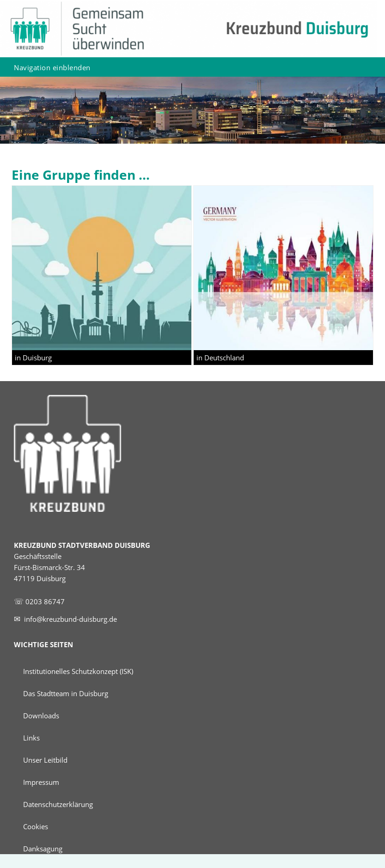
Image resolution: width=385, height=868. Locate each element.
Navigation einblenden (52, 67)
